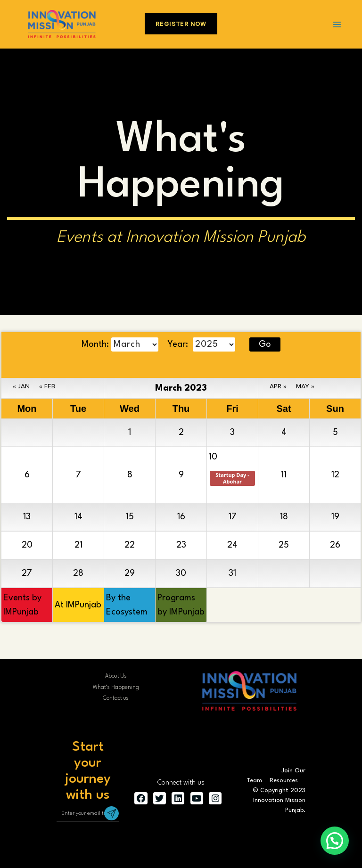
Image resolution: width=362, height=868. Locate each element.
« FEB (47, 386)
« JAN (21, 386)
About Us (116, 676)
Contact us (116, 698)
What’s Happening (116, 688)
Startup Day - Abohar (233, 478)
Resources (284, 781)
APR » (278, 386)
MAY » (305, 386)
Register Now (181, 24)
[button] (335, 841)
